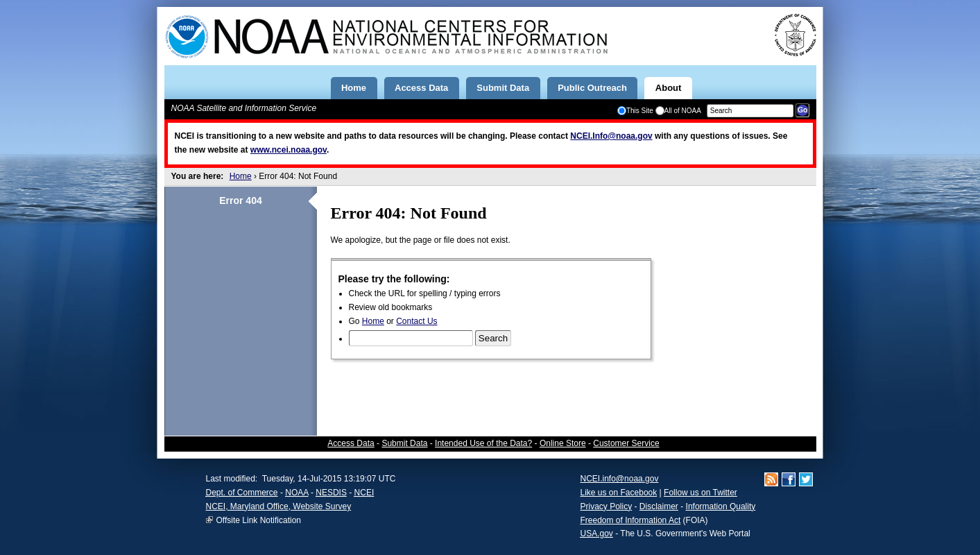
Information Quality (721, 506)
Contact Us (416, 321)
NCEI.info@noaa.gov (620, 479)
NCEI (364, 493)
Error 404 (240, 200)
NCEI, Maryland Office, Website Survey (279, 506)
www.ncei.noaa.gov (289, 150)
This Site (635, 111)
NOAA (296, 493)
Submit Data (404, 443)
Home (241, 176)
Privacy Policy (607, 506)
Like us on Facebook (619, 493)
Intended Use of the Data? (483, 443)
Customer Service (626, 443)
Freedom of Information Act (631, 520)
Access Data (351, 443)
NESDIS (331, 493)
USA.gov (597, 533)
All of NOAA (678, 111)
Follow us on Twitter (700, 493)
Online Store (563, 443)
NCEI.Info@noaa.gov (611, 136)
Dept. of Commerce (242, 493)
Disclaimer (659, 506)
